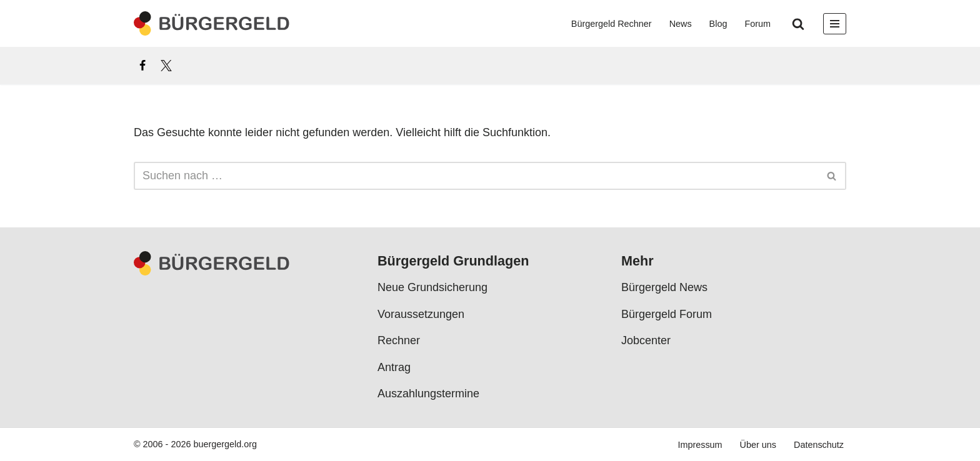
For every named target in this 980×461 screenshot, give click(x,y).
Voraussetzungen (421, 314)
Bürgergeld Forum (667, 314)
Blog (718, 24)
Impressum (700, 445)
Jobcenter (646, 340)
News (681, 24)
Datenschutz (819, 445)
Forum (757, 24)
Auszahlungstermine (428, 394)
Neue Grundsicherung (432, 287)
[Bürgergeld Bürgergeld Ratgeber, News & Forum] (212, 23)
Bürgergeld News (664, 287)
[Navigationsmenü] (835, 24)
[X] (166, 66)
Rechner (399, 340)
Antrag (394, 367)
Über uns (758, 445)
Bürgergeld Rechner (612, 24)
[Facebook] (142, 66)
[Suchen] (798, 24)
